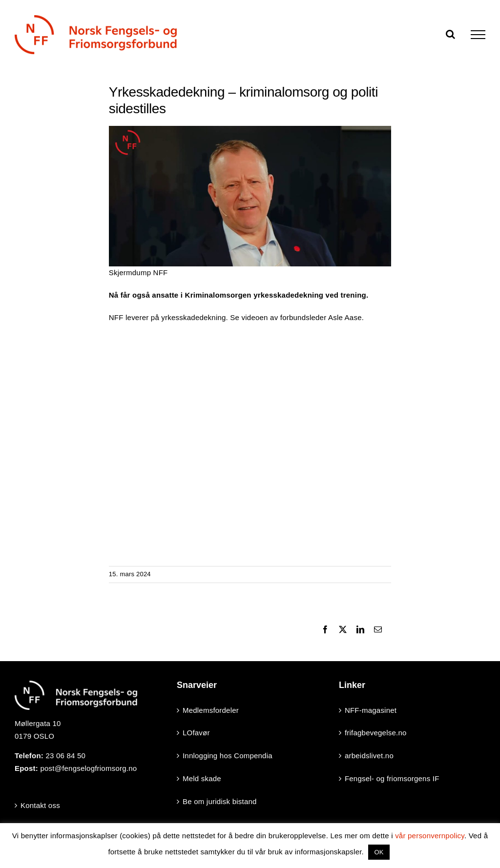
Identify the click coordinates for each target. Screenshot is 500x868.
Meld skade (202, 778)
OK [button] (379, 852)
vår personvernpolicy (430, 836)
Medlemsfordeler (211, 710)
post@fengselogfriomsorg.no (88, 768)
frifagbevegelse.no (376, 733)
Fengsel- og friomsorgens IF (392, 778)
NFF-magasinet (371, 710)
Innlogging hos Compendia (228, 756)
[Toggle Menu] (478, 35)
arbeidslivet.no (369, 756)
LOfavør (196, 733)
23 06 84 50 (65, 756)
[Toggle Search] (450, 34)
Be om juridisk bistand (220, 801)
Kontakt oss (40, 805)
